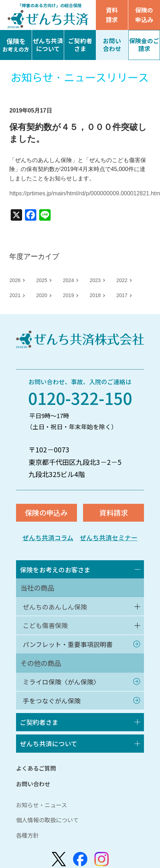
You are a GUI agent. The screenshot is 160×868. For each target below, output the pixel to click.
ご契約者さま (41, 733)
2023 (95, 280)
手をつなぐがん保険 (54, 711)
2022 (122, 280)
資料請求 (112, 15)
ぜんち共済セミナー (110, 540)
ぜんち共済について (51, 756)
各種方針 (27, 849)
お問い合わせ (33, 797)
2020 (42, 295)
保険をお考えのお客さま (58, 572)
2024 (68, 280)
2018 (95, 295)
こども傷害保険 (47, 631)
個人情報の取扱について (47, 833)
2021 (15, 295)
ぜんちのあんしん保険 (57, 611)
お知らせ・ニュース (42, 818)
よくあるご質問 (36, 782)
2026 (15, 280)
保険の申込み (144, 15)
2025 (42, 280)
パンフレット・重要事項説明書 (71, 651)
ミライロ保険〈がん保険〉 (64, 690)
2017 (122, 295)
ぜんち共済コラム (47, 540)
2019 (68, 295)
